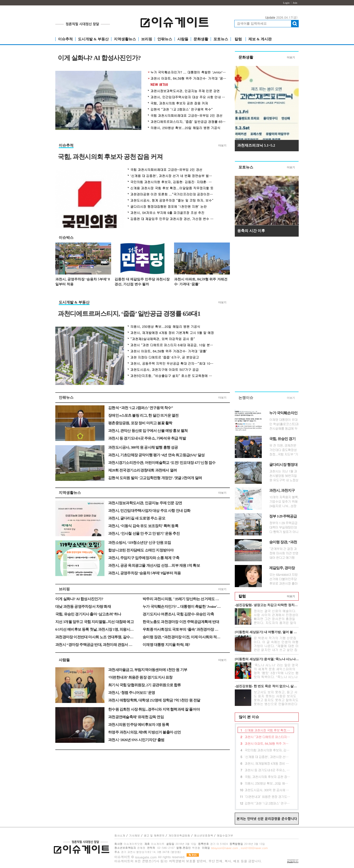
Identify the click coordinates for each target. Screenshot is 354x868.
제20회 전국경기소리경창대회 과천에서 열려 (142, 470)
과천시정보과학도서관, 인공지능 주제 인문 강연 (185, 91)
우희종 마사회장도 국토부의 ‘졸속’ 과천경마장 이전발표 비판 (182, 629)
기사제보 (134, 835)
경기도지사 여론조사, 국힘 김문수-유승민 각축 (178, 614)
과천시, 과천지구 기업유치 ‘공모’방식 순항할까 (283, 491)
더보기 (222, 145)
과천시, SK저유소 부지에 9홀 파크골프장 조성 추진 (167, 213)
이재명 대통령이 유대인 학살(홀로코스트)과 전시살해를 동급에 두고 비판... (284, 424)
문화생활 (201, 39)
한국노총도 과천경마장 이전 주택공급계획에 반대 (181, 622)
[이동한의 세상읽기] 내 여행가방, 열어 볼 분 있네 (267, 632)
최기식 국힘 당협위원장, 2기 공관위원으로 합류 (145, 685)
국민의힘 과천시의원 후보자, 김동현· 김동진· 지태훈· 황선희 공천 (172, 182)
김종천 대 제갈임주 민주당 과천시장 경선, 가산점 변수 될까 (172, 219)
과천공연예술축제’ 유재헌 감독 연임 (136, 717)
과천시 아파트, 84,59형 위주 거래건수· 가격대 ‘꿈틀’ (189, 78)
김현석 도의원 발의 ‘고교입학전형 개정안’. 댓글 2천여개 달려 (155, 478)
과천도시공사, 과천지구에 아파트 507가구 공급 (164, 370)
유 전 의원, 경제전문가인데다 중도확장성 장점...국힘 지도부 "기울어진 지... (284, 450)
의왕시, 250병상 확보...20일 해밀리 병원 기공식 (185, 128)
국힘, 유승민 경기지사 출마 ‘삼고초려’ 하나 (88, 614)
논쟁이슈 (246, 398)
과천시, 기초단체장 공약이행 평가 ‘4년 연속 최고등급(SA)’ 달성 (156, 455)
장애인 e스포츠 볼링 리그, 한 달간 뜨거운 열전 (143, 415)
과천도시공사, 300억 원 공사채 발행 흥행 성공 (143, 447)
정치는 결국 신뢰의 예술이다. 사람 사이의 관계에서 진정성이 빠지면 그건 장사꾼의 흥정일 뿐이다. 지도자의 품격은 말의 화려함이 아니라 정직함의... (276, 619)
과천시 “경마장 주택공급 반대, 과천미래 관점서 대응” (95, 645)
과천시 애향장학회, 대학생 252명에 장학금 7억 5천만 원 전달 (154, 700)
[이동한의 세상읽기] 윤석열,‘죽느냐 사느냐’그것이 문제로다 (267, 659)
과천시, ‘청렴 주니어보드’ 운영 (132, 693)
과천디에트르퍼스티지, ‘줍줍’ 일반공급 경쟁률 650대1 (189, 122)
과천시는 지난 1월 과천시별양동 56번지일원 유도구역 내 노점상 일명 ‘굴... (284, 476)
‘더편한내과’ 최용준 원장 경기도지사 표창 (140, 677)
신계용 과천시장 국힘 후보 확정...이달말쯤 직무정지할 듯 (172, 188)
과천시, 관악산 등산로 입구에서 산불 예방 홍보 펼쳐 (148, 431)
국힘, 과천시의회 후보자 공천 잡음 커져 (179, 103)
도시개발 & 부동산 (93, 39)
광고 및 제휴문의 (154, 835)
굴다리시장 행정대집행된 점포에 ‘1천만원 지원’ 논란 (169, 207)
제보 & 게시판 (260, 39)
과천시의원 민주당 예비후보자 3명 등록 (139, 725)
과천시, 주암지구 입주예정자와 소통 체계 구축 (144, 558)
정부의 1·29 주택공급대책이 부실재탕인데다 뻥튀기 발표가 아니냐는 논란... (284, 527)
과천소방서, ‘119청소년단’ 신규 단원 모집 (140, 543)
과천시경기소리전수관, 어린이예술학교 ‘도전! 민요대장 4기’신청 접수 (162, 463)
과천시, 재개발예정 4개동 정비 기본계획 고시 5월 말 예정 (172, 333)
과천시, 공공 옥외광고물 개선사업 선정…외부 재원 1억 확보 (154, 565)
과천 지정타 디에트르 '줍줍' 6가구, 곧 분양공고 (165, 357)
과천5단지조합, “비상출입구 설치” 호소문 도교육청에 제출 (172, 376)
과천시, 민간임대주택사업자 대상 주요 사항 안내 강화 (189, 97)
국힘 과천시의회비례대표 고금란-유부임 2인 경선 (186, 116)
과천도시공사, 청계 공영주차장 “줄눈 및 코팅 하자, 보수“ (172, 200)
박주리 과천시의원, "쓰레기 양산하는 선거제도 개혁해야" (182, 599)
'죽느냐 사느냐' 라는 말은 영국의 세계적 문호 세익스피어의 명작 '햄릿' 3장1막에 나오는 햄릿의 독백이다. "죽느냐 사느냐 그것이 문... (276, 673)
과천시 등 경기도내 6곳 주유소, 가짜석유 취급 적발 (147, 438)
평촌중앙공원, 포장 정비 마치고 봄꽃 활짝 (140, 423)
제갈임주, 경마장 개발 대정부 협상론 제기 (284, 568)
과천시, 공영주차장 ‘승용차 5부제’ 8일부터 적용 (83, 282)
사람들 (183, 39)
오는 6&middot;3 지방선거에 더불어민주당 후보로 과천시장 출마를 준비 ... (283, 579)
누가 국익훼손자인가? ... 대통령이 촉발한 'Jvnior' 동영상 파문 (189, 72)
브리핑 (147, 39)
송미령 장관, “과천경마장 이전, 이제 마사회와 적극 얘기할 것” (182, 637)
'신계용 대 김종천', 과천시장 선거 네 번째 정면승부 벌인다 (172, 176)
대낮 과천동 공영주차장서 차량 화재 (83, 607)
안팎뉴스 (165, 39)
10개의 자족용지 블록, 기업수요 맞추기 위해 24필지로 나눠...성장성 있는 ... (284, 502)
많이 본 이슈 (247, 717)
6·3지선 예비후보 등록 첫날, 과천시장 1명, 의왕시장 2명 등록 (95, 629)
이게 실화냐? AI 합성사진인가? (99, 58)
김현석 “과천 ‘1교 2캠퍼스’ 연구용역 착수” (182, 109)
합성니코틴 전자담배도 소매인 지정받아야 (141, 550)
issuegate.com (146, 857)
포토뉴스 (221, 39)
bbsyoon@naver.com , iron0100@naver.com (239, 848)
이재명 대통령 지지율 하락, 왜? (166, 645)
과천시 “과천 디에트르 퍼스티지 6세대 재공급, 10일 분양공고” (172, 345)
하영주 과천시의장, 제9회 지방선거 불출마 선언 (145, 732)
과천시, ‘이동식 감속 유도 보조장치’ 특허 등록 (143, 526)
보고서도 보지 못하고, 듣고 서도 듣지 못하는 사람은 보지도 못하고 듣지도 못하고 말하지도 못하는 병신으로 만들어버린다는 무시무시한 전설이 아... (276, 700)
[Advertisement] (267, 315)
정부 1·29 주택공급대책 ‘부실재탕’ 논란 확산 (283, 517)
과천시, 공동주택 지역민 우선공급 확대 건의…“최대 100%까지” (172, 364)
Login (286, 3)
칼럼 (238, 39)
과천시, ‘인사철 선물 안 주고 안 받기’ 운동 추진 (144, 533)
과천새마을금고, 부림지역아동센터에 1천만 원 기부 (148, 670)
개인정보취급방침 (179, 835)
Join (295, 3)
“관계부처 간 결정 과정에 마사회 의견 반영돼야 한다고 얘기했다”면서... (284, 553)
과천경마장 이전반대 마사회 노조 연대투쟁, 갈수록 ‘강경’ (95, 637)
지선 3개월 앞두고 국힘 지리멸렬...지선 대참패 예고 (95, 622)
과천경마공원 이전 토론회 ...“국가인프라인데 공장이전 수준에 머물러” (172, 194)
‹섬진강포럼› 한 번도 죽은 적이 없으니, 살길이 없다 (267, 686)
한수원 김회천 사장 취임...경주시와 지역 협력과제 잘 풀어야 (154, 709)
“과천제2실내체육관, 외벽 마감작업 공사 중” (163, 339)
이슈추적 (65, 39)
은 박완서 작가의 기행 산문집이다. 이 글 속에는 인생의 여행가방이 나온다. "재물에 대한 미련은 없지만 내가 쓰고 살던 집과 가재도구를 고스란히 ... (276, 646)
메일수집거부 (225, 835)
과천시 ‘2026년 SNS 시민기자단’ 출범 (136, 740)
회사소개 (120, 835)
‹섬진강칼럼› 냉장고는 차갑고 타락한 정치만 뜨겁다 (267, 605)
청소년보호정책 (203, 835)
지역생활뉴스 (125, 39)
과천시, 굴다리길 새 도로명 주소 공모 (137, 518)
